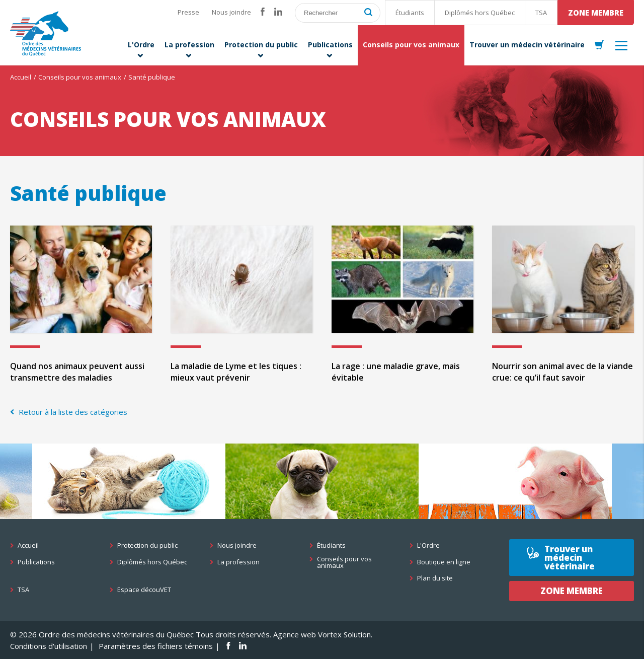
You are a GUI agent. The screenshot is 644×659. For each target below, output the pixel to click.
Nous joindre (231, 12)
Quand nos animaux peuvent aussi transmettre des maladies (77, 372)
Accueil (21, 77)
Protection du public (147, 545)
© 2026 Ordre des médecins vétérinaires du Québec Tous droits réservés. (141, 634)
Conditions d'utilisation (49, 646)
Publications (36, 562)
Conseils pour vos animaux (80, 77)
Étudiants (410, 13)
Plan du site (435, 578)
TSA (541, 13)
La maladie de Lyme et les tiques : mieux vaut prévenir (236, 372)
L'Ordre (428, 545)
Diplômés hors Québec (480, 13)
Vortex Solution (344, 634)
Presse (188, 12)
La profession (238, 562)
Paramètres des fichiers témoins (156, 646)
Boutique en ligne (444, 562)
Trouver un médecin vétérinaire (570, 558)
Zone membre (596, 13)
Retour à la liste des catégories (72, 412)
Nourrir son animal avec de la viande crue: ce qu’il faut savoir (562, 372)
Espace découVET (144, 590)
